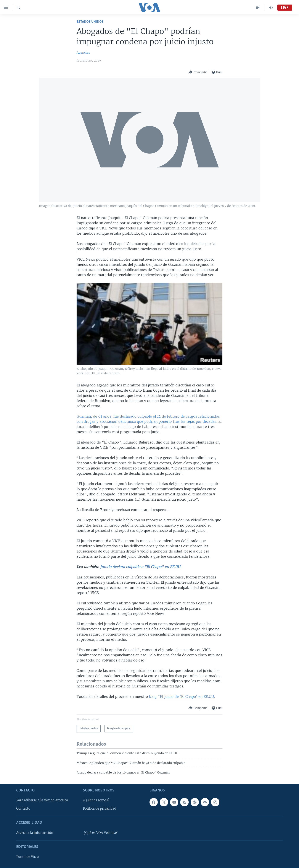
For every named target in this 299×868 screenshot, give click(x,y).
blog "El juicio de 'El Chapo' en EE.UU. (182, 697)
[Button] (198, 72)
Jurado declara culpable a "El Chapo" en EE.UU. (140, 567)
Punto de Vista (27, 857)
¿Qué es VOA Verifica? (101, 833)
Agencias (83, 53)
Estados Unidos (90, 22)
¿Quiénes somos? (96, 801)
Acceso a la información (35, 833)
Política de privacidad (100, 809)
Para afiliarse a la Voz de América (42, 801)
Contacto (23, 809)
